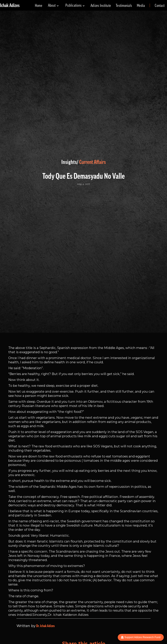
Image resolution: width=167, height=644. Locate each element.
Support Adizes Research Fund (141, 637)
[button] (53, 5)
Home (39, 6)
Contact (160, 6)
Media (141, 6)
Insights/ (70, 162)
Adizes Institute (101, 6)
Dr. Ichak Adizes (45, 626)
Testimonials (124, 6)
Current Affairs (92, 162)
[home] (10, 5)
